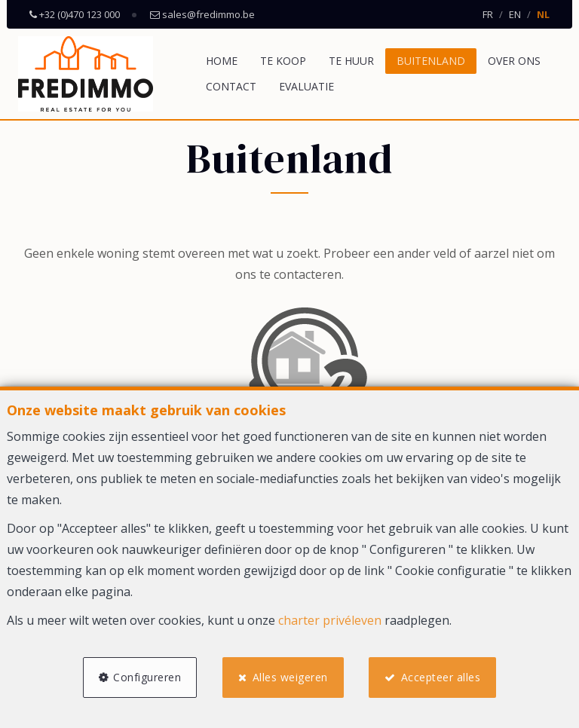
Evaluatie (306, 86)
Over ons (514, 61)
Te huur (351, 61)
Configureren (147, 677)
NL (543, 14)
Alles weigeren (290, 677)
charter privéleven (330, 620)
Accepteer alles (441, 677)
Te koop (283, 61)
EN (515, 14)
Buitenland (431, 61)
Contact (231, 86)
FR (488, 14)
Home (222, 61)
